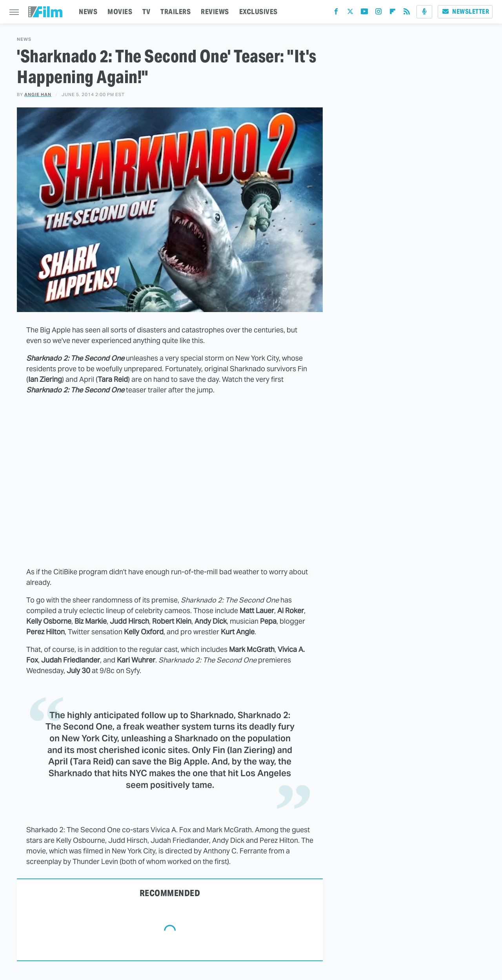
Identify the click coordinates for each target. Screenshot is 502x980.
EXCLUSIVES (258, 12)
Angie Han (38, 94)
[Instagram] (378, 13)
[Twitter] (350, 13)
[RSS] (407, 13)
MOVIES (120, 12)
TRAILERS (176, 12)
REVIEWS (215, 12)
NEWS (88, 12)
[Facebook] (336, 13)
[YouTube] (364, 13)
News (24, 39)
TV (146, 12)
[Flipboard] (393, 13)
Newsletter (465, 12)
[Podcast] (424, 12)
